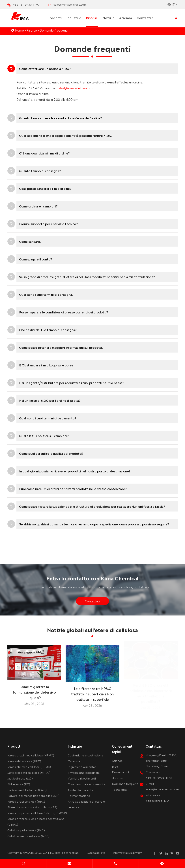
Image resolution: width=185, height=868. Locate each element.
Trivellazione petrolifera (84, 772)
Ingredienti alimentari (82, 767)
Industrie (74, 18)
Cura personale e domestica (87, 784)
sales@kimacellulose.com (70, 4)
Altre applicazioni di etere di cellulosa (87, 804)
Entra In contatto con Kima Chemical (92, 580)
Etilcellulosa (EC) (19, 784)
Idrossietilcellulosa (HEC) (24, 761)
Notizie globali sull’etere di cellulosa (92, 632)
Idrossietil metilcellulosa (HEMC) (29, 767)
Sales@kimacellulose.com (75, 88)
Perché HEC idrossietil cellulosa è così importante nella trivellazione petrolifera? (151, 694)
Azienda (126, 18)
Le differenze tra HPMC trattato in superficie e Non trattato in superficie (92, 691)
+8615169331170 (157, 800)
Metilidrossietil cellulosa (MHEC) (29, 772)
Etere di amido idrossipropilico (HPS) (32, 807)
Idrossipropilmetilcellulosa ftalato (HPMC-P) (37, 813)
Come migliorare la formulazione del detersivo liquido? (34, 690)
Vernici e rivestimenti (82, 778)
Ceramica (74, 761)
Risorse (92, 18)
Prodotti (55, 18)
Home (20, 30)
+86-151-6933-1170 (26, 4)
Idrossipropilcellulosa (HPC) (26, 801)
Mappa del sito (96, 852)
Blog (115, 766)
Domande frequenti (54, 30)
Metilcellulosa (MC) (20, 778)
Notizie (109, 18)
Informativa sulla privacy (127, 852)
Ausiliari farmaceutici (81, 790)
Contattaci (146, 18)
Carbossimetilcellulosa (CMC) (27, 790)
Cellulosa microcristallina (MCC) (28, 836)
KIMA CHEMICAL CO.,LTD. (38, 852)
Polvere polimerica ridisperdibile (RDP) (33, 795)
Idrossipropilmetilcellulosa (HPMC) (31, 755)
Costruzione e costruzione (85, 755)
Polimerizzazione (79, 795)
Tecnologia (119, 789)
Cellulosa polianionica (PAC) (26, 830)
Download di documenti (120, 775)
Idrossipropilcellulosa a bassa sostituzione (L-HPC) (36, 821)
